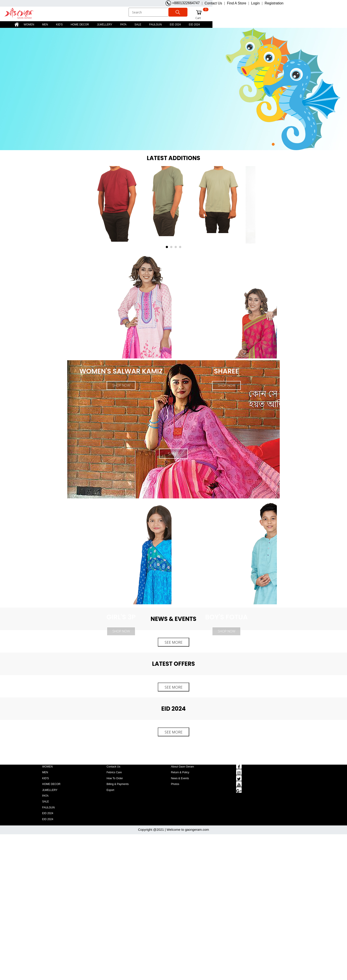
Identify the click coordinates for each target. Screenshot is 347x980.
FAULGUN (155, 24)
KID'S (59, 24)
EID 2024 (175, 24)
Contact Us (213, 3)
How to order (115, 778)
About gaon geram (183, 766)
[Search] (149, 12)
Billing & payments (118, 784)
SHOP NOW (121, 631)
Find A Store (236, 3)
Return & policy (180, 772)
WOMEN (29, 24)
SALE (138, 24)
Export (111, 790)
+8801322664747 (183, 3)
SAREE (173, 454)
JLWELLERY (105, 24)
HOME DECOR (80, 24)
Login (255, 3)
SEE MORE (174, 642)
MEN (45, 24)
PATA (123, 24)
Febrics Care (114, 772)
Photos (175, 784)
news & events (180, 778)
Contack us (114, 766)
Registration (274, 3)
